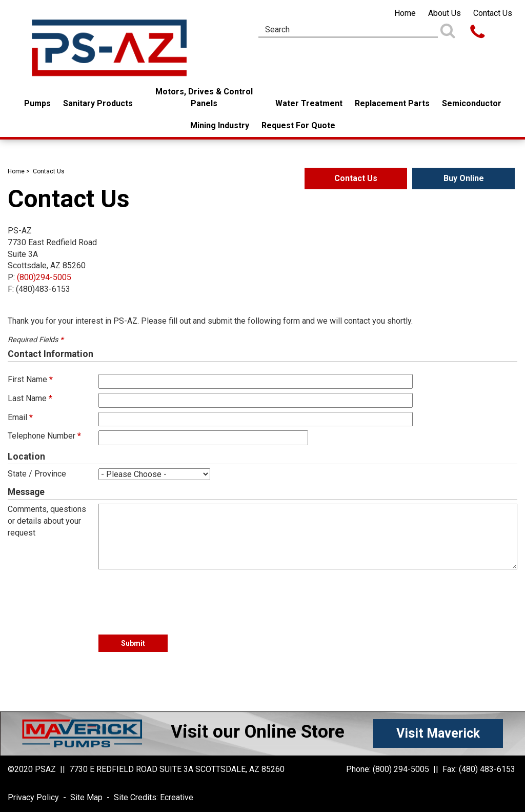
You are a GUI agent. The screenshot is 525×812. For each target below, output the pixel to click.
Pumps (37, 103)
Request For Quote (298, 125)
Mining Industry (220, 125)
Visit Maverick (438, 733)
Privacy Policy (33, 797)
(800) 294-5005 (401, 769)
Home (405, 13)
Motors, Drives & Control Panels (204, 97)
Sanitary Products (98, 103)
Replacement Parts (392, 103)
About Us (445, 13)
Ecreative (177, 797)
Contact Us (493, 13)
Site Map (86, 797)
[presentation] (176, 597)
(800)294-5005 (44, 277)
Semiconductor (472, 103)
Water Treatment (309, 103)
